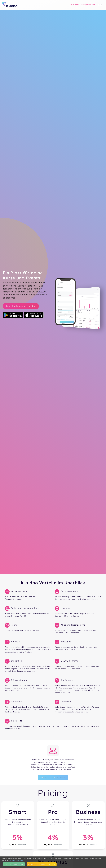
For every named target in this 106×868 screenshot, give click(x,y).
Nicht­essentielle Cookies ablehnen (42, 864)
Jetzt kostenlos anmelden (21, 306)
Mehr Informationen (17, 860)
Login (100, 5)
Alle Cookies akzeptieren (14, 864)
